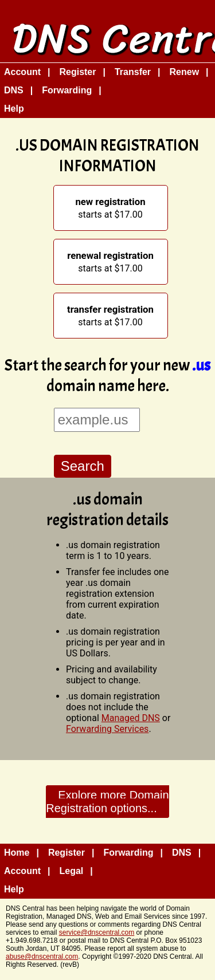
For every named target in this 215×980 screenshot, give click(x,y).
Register (77, 72)
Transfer (133, 72)
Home (17, 853)
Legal (71, 871)
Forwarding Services (107, 729)
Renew (185, 72)
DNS (14, 90)
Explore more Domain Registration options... (107, 802)
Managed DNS (131, 718)
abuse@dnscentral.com (42, 957)
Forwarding (67, 90)
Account (22, 72)
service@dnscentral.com (97, 932)
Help (14, 109)
